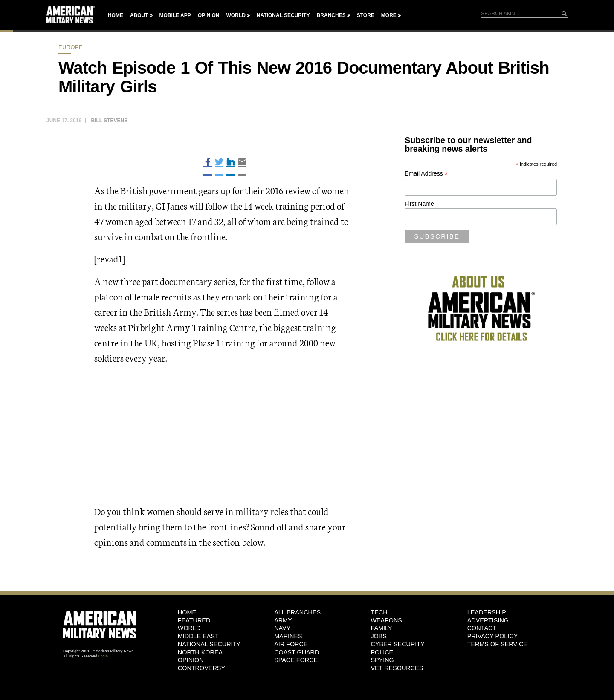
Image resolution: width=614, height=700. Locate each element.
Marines (288, 636)
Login (103, 656)
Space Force (296, 660)
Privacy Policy (493, 636)
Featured (194, 620)
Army (283, 620)
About (139, 15)
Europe (71, 47)
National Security (283, 15)
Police (382, 652)
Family (381, 628)
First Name (419, 204)
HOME (187, 612)
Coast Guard (297, 652)
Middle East (198, 636)
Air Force (291, 644)
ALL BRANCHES (297, 612)
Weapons (386, 620)
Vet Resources (397, 668)
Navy (282, 628)
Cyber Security (397, 644)
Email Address (426, 174)
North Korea (200, 652)
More (389, 15)
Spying (382, 660)
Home (116, 15)
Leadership (487, 612)
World (236, 15)
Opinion (209, 15)
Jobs (379, 636)
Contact (482, 628)
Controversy (201, 668)
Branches (331, 15)
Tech (379, 612)
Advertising (488, 620)
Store (366, 15)
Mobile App (175, 15)
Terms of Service (497, 644)
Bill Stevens (109, 121)
